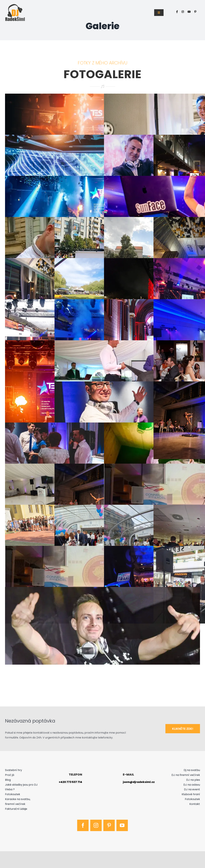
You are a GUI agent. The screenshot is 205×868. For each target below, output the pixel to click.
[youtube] (122, 825)
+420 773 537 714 (70, 782)
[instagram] (96, 825)
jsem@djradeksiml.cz (139, 782)
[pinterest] (109, 825)
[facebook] (83, 825)
